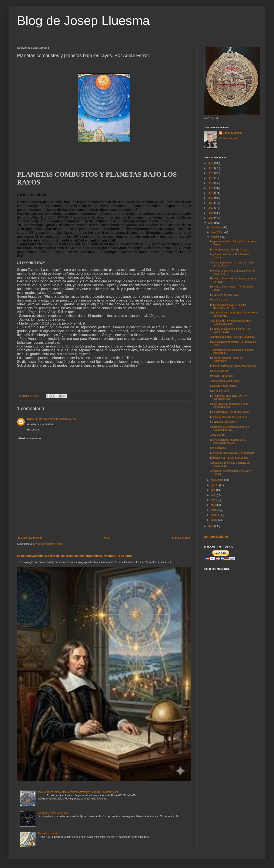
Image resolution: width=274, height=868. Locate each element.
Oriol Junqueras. (220, 371)
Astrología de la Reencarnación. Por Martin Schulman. (231, 322)
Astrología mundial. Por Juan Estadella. (233, 337)
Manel (31, 419)
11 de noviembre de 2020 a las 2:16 (56, 419)
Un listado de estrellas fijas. (53, 813)
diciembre (217, 227)
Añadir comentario (30, 438)
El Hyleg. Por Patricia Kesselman (229, 458)
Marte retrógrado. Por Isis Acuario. (230, 250)
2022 (211, 183)
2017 (211, 208)
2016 (211, 213)
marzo (215, 510)
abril (214, 505)
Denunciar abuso (216, 537)
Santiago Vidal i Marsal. (224, 386)
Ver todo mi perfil (228, 138)
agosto (215, 485)
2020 (211, 193)
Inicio (107, 538)
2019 (211, 198)
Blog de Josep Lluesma (83, 21)
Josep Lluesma (232, 133)
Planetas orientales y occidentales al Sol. (233, 366)
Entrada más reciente (30, 538)
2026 (211, 163)
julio (213, 490)
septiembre (218, 480)
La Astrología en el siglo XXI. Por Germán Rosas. (229, 397)
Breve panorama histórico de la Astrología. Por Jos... (228, 441)
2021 (211, 188)
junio (214, 495)
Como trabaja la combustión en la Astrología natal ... (229, 405)
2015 (211, 218)
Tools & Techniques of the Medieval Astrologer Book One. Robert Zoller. (78, 792)
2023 (211, 178)
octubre (215, 237)
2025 (211, 168)
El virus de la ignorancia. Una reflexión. (232, 453)
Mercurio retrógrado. (222, 376)
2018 (211, 203)
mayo (214, 500)
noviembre (217, 232)
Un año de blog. (219, 300)
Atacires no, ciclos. (48, 833)
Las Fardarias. (218, 448)
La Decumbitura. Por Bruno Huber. (230, 412)
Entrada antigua (181, 538)
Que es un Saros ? (221, 391)
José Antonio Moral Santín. (225, 381)
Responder (34, 430)
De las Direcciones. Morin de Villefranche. (226, 359)
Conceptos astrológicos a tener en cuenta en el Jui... (230, 428)
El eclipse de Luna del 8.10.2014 (229, 417)
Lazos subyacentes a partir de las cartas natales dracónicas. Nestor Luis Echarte (74, 556)
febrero (215, 515)
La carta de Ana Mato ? (223, 422)
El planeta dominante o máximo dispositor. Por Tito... (228, 306)
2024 (211, 173)
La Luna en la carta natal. (225, 295)
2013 (211, 526)
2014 (211, 223)
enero (214, 520)
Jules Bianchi (218, 435)
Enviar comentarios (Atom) (48, 544)
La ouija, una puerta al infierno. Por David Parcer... (230, 330)
